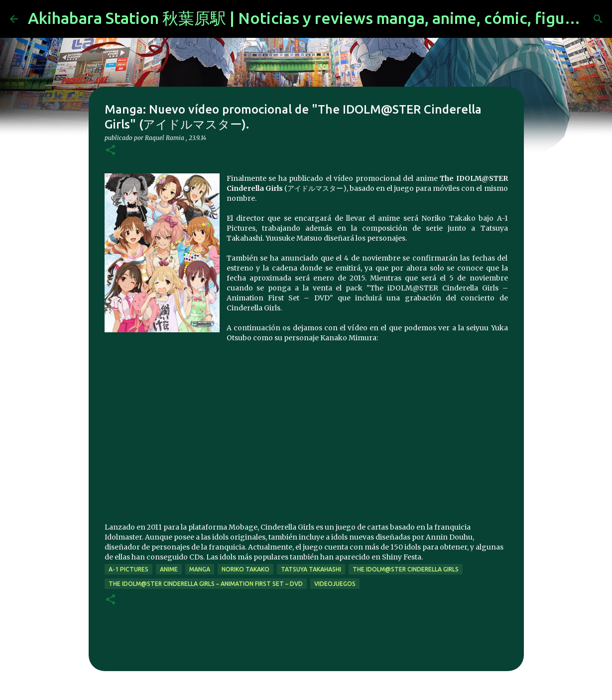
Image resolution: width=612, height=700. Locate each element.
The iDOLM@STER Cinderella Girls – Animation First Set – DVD (206, 584)
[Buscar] (598, 19)
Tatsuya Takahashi (311, 569)
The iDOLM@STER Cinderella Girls (406, 569)
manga (200, 569)
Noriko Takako (245, 569)
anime (169, 569)
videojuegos (335, 584)
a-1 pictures (128, 569)
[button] (111, 151)
